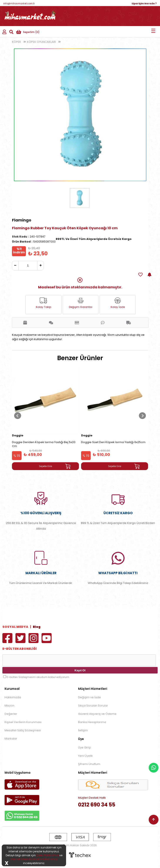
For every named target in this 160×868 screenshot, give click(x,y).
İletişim (83, 730)
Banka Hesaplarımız (92, 722)
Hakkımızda (13, 697)
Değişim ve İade (89, 697)
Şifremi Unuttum (89, 764)
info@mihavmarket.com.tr (19, 3)
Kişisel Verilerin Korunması (23, 722)
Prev (18, 416)
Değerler (11, 714)
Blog (37, 627)
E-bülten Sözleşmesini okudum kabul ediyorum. (38, 677)
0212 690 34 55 (97, 805)
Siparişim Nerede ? (144, 3)
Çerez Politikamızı (47, 855)
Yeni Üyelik (85, 756)
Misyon (9, 706)
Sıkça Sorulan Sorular (93, 706)
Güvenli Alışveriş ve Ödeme (97, 714)
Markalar (11, 739)
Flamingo (22, 220)
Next (142, 416)
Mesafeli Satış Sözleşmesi (23, 730)
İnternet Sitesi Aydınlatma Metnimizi (34, 859)
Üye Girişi (84, 747)
